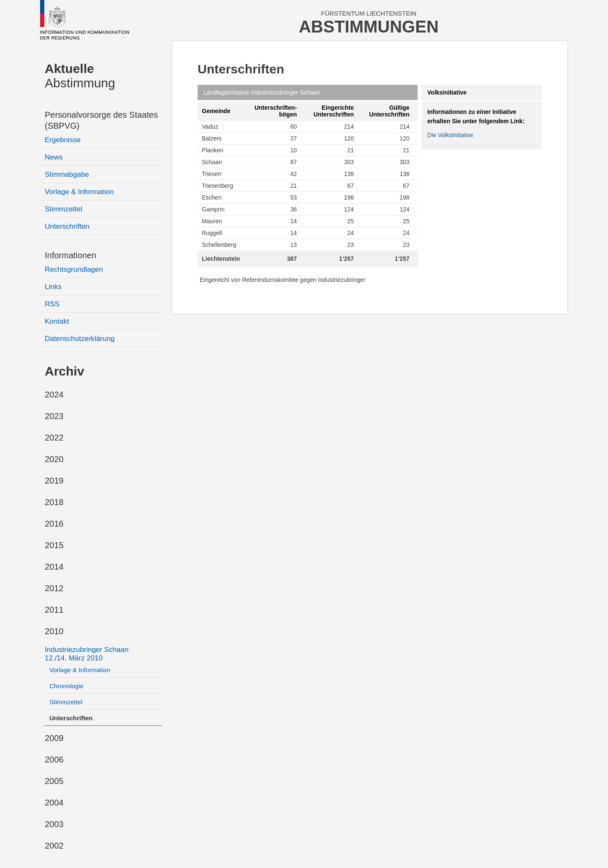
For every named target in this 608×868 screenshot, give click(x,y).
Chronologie (66, 686)
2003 (54, 824)
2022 (54, 438)
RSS (52, 304)
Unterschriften (67, 226)
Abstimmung (80, 76)
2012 (54, 588)
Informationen (71, 255)
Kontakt (57, 321)
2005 (54, 781)
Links (53, 287)
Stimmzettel (64, 209)
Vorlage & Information (79, 192)
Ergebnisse (63, 140)
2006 (54, 760)
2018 (54, 502)
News (54, 157)
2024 (54, 395)
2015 (54, 545)
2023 (54, 416)
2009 (54, 738)
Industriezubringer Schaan (87, 654)
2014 (54, 567)
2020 (54, 459)
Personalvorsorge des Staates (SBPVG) (101, 120)
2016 (54, 524)
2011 (54, 610)
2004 (54, 803)
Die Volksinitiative (450, 135)
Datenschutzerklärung (80, 339)
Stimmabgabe (67, 174)
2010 (54, 631)
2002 (54, 846)
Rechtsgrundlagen (74, 269)
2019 (54, 481)
